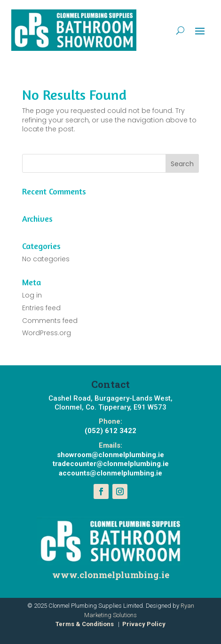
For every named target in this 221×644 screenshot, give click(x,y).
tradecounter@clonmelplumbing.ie (111, 464)
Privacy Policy (144, 624)
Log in (32, 295)
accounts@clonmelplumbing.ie (110, 473)
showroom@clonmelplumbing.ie (110, 455)
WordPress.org (47, 333)
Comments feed (50, 321)
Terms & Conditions (85, 624)
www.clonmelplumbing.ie (111, 575)
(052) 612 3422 (110, 431)
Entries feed (41, 308)
